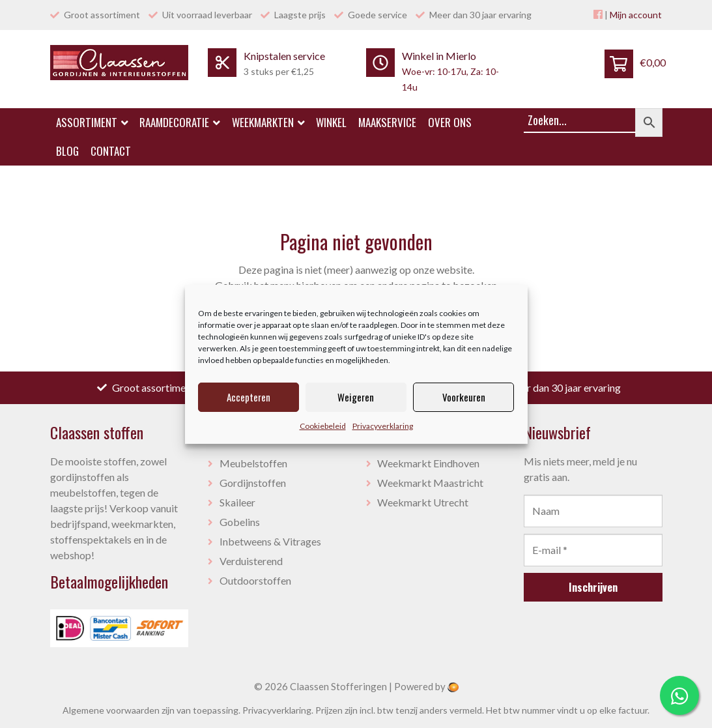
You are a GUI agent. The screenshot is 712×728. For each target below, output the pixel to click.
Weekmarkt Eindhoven (428, 463)
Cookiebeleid (323, 426)
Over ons (450, 122)
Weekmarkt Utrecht (423, 502)
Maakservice (387, 122)
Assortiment (92, 122)
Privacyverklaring (383, 426)
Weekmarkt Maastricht (430, 483)
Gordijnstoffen (253, 483)
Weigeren (356, 397)
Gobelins (240, 522)
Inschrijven (593, 587)
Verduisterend (251, 561)
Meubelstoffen (253, 463)
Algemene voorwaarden (111, 710)
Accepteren (249, 397)
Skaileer (237, 502)
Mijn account (636, 15)
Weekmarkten (268, 122)
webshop (71, 555)
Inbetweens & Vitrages (270, 541)
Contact (111, 151)
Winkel (331, 122)
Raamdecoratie (180, 122)
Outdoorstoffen (255, 580)
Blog (67, 151)
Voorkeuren (464, 397)
